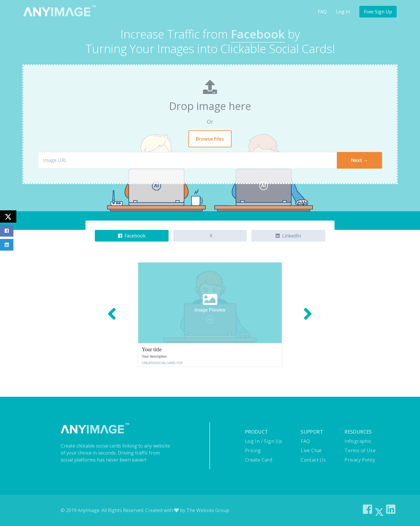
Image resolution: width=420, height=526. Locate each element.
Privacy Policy (360, 460)
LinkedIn (288, 236)
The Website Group (208, 510)
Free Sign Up (378, 12)
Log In (343, 12)
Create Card (259, 460)
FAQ (322, 12)
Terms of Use (360, 450)
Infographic (358, 441)
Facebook (132, 236)
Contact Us (313, 460)
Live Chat (311, 450)
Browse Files (210, 139)
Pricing (253, 450)
